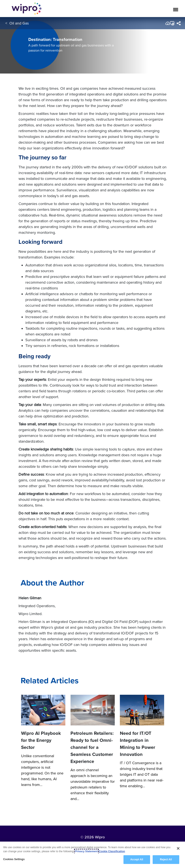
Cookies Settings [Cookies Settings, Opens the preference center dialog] (14, 860)
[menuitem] (179, 23)
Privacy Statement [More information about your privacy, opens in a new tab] (86, 852)
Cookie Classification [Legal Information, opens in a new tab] (112, 852)
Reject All (166, 861)
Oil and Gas (19, 23)
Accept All (137, 861)
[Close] (178, 849)
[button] (172, 23)
